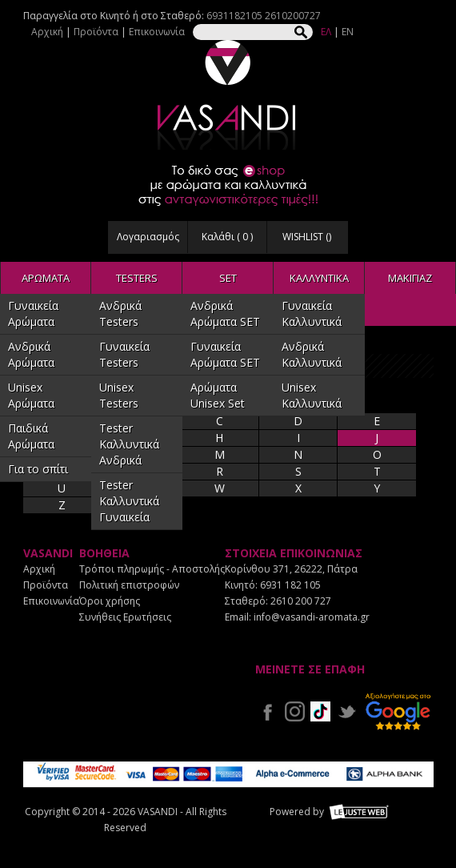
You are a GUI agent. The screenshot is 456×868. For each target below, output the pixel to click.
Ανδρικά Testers (120, 313)
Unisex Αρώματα (31, 395)
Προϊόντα (96, 32)
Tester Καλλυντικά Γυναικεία (129, 501)
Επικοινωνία (157, 32)
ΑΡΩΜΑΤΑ (46, 278)
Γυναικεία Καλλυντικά (312, 313)
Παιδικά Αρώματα (31, 436)
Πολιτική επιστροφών (129, 585)
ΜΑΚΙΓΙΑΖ (410, 278)
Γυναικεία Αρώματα (33, 313)
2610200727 (293, 16)
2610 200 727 (301, 601)
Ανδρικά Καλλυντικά (312, 354)
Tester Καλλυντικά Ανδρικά (129, 444)
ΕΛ (326, 32)
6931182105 (234, 16)
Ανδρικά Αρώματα (31, 354)
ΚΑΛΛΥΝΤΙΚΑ (319, 278)
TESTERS (137, 278)
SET (228, 278)
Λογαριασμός (148, 237)
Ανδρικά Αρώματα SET (225, 313)
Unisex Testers (119, 395)
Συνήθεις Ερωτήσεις (125, 617)
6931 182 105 (290, 585)
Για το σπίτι (38, 469)
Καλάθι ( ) (227, 237)
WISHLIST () (307, 237)
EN (348, 32)
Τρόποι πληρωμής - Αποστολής (152, 569)
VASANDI (228, 95)
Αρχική (47, 32)
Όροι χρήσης (110, 601)
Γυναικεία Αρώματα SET (225, 354)
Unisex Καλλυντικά (312, 395)
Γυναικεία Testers (124, 354)
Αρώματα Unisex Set (218, 395)
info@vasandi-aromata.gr (312, 617)
